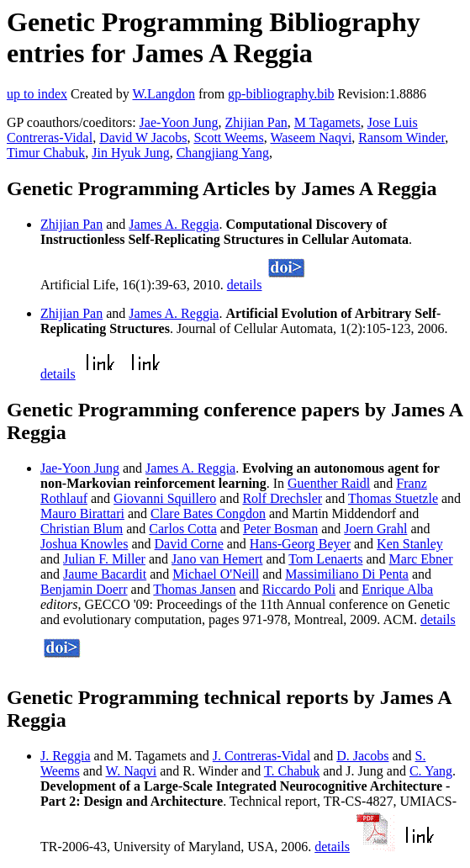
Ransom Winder (401, 138)
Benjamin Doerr (84, 589)
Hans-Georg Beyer (300, 544)
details (245, 285)
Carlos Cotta (182, 529)
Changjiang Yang (223, 153)
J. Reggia (66, 756)
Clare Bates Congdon (208, 513)
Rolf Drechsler (282, 498)
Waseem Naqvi (311, 138)
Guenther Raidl (329, 483)
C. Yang (431, 771)
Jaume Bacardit (105, 574)
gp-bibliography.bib (281, 94)
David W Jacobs (143, 138)
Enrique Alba (397, 589)
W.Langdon (164, 94)
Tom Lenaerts (325, 559)
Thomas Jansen (194, 589)
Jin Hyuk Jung (130, 153)
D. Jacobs (362, 756)
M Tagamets (327, 122)
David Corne (189, 544)
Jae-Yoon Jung (179, 122)
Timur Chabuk (46, 153)
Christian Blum (82, 529)
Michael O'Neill (216, 574)
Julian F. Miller (104, 559)
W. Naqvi (132, 771)
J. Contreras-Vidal (261, 756)
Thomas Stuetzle (393, 498)
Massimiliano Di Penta (347, 574)
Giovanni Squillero (165, 498)
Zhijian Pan (256, 122)
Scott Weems (228, 138)
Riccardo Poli (299, 589)
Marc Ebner (421, 559)
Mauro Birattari (82, 513)
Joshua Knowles (84, 544)
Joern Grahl (375, 529)
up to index (37, 94)
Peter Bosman (280, 529)
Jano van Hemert (217, 559)
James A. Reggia (174, 224)
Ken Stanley (410, 544)
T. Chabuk (292, 771)
